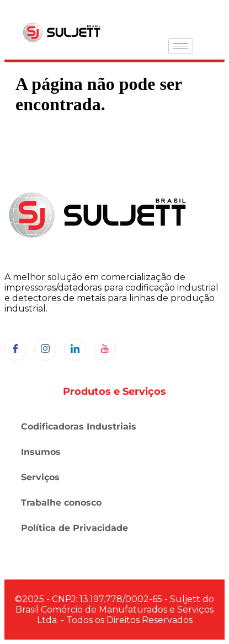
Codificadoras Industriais (79, 426)
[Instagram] (45, 350)
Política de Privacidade (74, 528)
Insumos (41, 452)
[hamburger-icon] (181, 46)
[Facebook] (15, 350)
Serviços (40, 477)
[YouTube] (105, 350)
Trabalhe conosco (61, 503)
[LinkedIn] (75, 350)
